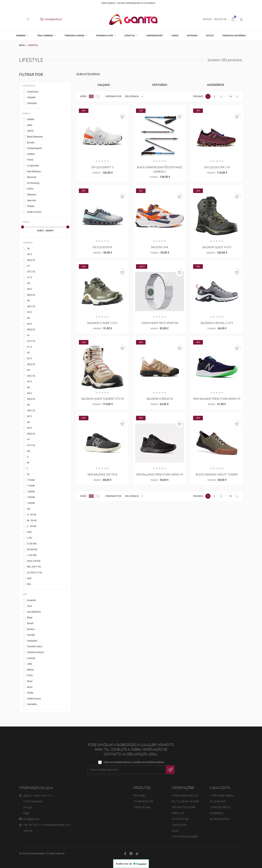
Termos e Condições (184, 807)
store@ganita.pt (51, 19)
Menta (30, 670)
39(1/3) (31, 306)
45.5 (29, 416)
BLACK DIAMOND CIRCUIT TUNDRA (217, 475)
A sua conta (220, 788)
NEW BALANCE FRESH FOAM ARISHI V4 (160, 475)
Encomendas (217, 801)
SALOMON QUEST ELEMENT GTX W (102, 399)
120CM (31, 492)
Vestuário (32, 103)
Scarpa (31, 206)
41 (28, 335)
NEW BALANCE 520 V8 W (102, 475)
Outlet (210, 36)
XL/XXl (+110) (35, 572)
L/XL (30, 538)
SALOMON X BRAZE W (160, 399)
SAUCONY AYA (160, 247)
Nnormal (32, 177)
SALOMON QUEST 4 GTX (217, 247)
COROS (31, 154)
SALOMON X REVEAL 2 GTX (217, 323)
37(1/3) (31, 272)
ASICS (30, 131)
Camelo (31, 635)
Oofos (30, 189)
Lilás (29, 664)
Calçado (31, 97)
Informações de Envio (185, 796)
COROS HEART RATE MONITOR (160, 323)
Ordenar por (113, 96)
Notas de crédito (220, 807)
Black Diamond (35, 137)
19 (230, 96)
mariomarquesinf (36, 853)
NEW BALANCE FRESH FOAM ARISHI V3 (217, 399)
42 (28, 353)
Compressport (155, 36)
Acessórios (33, 92)
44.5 (29, 393)
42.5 (29, 358)
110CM (31, 480)
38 (28, 283)
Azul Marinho (34, 612)
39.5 (29, 312)
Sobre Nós (178, 813)
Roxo (30, 687)
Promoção (140, 796)
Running (21, 36)
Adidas (31, 119)
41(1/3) (31, 341)
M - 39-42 (32, 520)
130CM (31, 503)
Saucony (32, 200)
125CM (31, 497)
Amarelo (31, 600)
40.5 (29, 324)
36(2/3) (31, 260)
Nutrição (192, 36)
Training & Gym (105, 36)
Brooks (31, 142)
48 (28, 451)
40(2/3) (31, 329)
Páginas (198, 96)
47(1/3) (31, 445)
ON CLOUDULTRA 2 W (217, 167)
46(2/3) (31, 434)
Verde (30, 693)
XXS (29, 578)
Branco (31, 629)
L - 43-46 (32, 526)
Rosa (30, 681)
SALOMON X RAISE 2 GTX (102, 323)
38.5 (29, 289)
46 (28, 422)
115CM (31, 486)
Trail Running (45, 36)
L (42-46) (32, 555)
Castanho (32, 641)
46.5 (29, 428)
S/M (29, 532)
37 (28, 266)
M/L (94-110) (34, 567)
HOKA (30, 160)
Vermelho (32, 704)
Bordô (30, 623)
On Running (33, 183)
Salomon (32, 195)
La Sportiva (33, 166)
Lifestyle (130, 36)
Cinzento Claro (35, 646)
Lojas (175, 831)
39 (28, 301)
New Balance (34, 171)
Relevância (135, 96)
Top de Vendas (142, 807)
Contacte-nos (180, 819)
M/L (29, 584)
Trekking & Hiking (75, 36)
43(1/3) (31, 376)
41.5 (29, 347)
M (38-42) (32, 549)
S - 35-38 (32, 515)
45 (28, 405)
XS (28, 509)
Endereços (216, 813)
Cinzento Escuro (36, 652)
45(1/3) (31, 410)
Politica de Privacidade (185, 801)
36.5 (29, 254)
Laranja (31, 658)
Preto (30, 675)
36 (28, 249)
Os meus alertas (219, 819)
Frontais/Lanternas (234, 36)
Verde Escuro (34, 699)
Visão (83, 96)
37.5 (29, 277)
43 (28, 370)
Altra (30, 125)
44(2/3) (31, 399)
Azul (29, 606)
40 (28, 318)
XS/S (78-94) (34, 561)
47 (28, 439)
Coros (175, 36)
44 (28, 387)
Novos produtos (143, 801)
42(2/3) (31, 364)
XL (28, 474)
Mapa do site (179, 825)
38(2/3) (31, 295)
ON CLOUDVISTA (102, 247)
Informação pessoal (222, 796)
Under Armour (34, 212)
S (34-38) (32, 544)
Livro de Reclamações (185, 837)
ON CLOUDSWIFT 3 (102, 167)
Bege (30, 617)
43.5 (29, 381)
